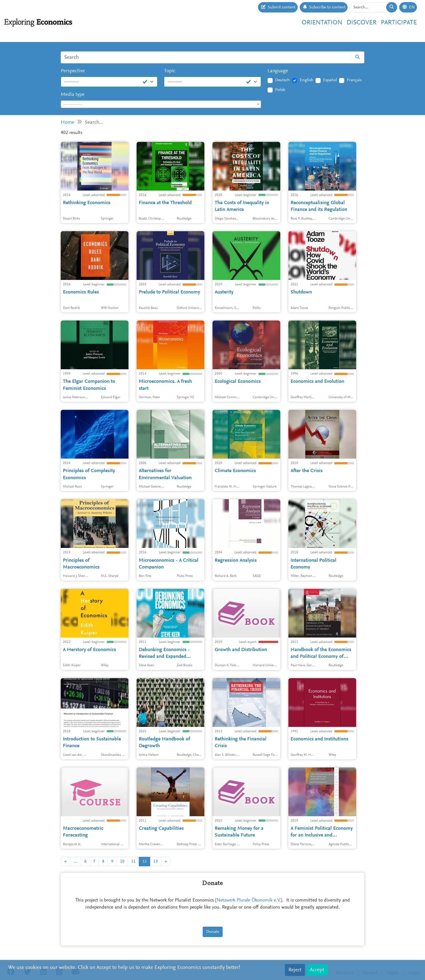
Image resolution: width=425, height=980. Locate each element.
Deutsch (282, 80)
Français (354, 80)
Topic (170, 71)
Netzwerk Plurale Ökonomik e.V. (249, 900)
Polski (280, 90)
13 (156, 861)
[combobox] (161, 104)
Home (67, 122)
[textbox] (161, 104)
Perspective (73, 71)
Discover (362, 23)
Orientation (322, 23)
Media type (73, 95)
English (307, 80)
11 (133, 861)
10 (122, 861)
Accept (317, 970)
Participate (399, 23)
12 (144, 861)
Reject (295, 970)
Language (278, 71)
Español (330, 80)
